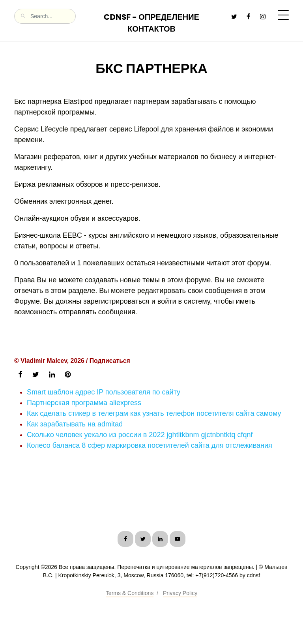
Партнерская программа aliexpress (84, 403)
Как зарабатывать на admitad (75, 424)
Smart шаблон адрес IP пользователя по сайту (104, 392)
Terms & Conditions (130, 593)
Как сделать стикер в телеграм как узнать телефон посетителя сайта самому (154, 413)
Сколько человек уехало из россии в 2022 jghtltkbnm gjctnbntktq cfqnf (140, 435)
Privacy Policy (180, 593)
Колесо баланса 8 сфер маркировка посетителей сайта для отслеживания (150, 445)
